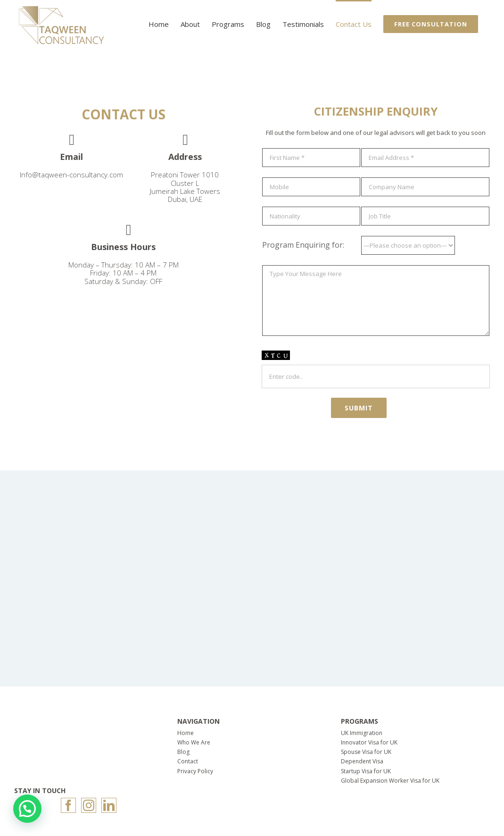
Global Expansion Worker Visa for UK (390, 781)
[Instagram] (89, 805)
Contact (188, 761)
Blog (183, 752)
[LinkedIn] (109, 805)
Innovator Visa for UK (369, 742)
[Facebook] (68, 805)
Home (186, 733)
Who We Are (194, 742)
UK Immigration (362, 733)
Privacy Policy (195, 771)
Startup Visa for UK (366, 771)
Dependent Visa (362, 761)
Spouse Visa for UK (366, 752)
